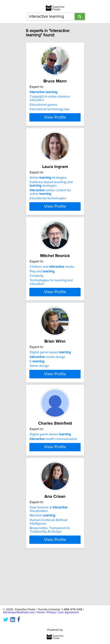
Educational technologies (48, 205)
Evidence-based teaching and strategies (51, 191)
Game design (39, 383)
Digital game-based (50, 370)
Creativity (37, 286)
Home (41, 612)
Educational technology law (49, 109)
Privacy (51, 612)
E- (37, 379)
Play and (42, 282)
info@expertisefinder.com (19, 612)
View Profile (55, 124)
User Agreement (68, 612)
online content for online (50, 199)
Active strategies (48, 185)
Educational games (43, 105)
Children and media (52, 277)
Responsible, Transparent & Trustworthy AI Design (50, 577)
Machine (42, 563)
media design (48, 374)
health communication (53, 467)
